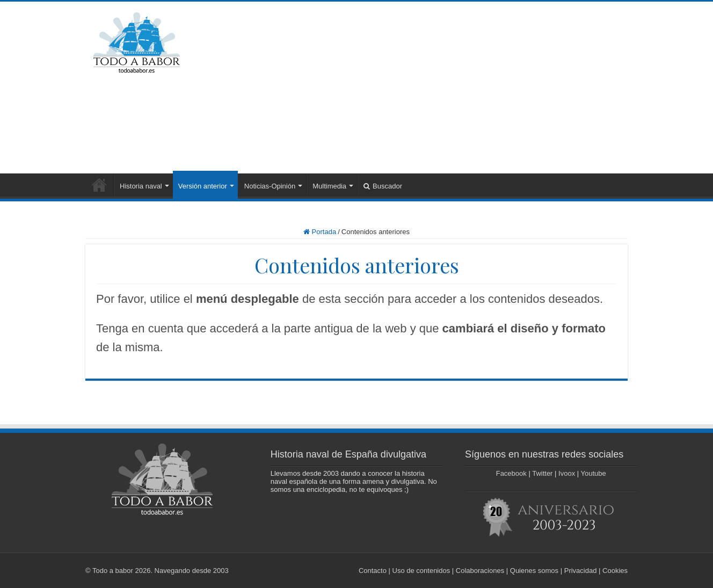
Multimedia (329, 186)
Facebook (511, 473)
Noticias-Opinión (270, 186)
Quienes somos (534, 571)
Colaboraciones (480, 571)
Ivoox (567, 473)
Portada (99, 185)
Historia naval (141, 186)
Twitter (542, 473)
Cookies (615, 571)
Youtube (594, 473)
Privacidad (581, 571)
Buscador (383, 186)
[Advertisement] (424, 88)
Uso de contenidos (421, 571)
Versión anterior (203, 186)
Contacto (373, 571)
